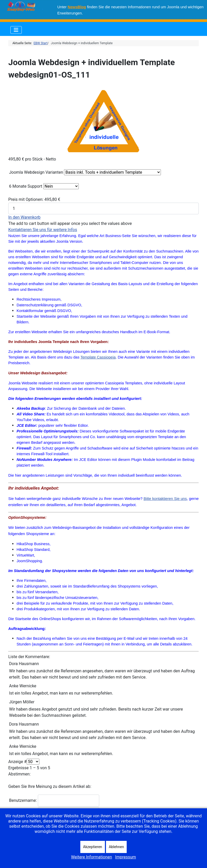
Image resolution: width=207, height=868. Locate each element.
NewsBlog (77, 7)
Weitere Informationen (91, 857)
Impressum (126, 857)
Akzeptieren (93, 847)
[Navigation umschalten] (16, 30)
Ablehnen (116, 847)
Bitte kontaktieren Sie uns (165, 499)
